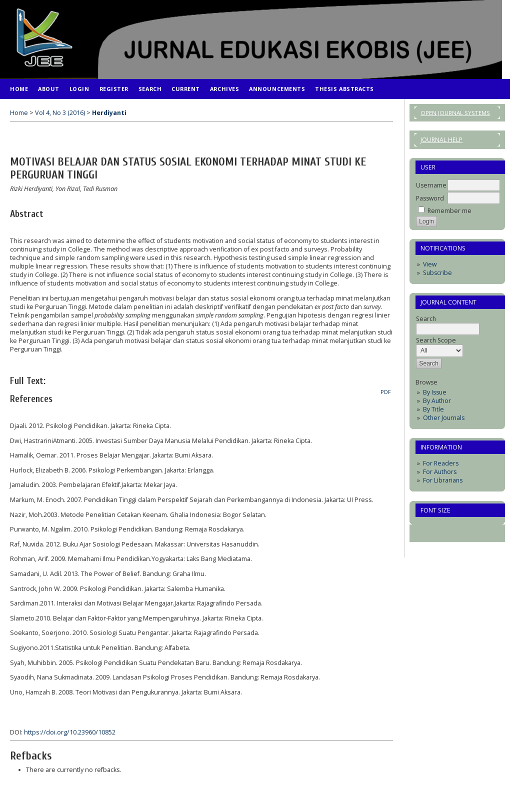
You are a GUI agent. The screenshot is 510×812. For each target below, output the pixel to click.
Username (431, 185)
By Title (433, 409)
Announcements (277, 89)
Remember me (449, 211)
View (430, 264)
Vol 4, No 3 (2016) (60, 113)
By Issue (435, 392)
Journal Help (441, 140)
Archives (224, 89)
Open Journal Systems (455, 113)
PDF (386, 392)
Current (186, 89)
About (49, 89)
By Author (437, 401)
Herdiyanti (109, 113)
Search (150, 89)
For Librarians (443, 480)
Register (114, 89)
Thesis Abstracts (344, 89)
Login (79, 89)
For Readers (441, 463)
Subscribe (437, 273)
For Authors (440, 472)
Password (430, 198)
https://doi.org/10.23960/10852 (70, 732)
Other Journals (444, 418)
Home (19, 89)
